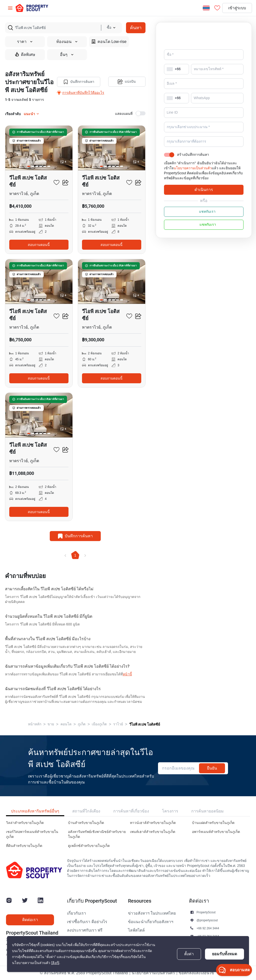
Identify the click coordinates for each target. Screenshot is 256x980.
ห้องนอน (67, 42)
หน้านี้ (127, 674)
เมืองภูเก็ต (99, 724)
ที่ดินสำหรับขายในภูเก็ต (24, 846)
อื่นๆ (67, 55)
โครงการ (170, 811)
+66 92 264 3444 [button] (208, 928)
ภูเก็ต (82, 724)
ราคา (25, 42)
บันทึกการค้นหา (78, 82)
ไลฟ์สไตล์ (136, 930)
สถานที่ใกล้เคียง (86, 811)
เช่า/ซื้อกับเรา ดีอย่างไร (87, 922)
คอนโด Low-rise (109, 42)
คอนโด (66, 724)
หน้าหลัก (35, 724)
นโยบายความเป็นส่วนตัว (193, 168)
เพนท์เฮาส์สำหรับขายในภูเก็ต (153, 832)
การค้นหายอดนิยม (207, 811)
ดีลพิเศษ (25, 54)
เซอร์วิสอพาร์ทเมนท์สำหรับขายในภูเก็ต (32, 834)
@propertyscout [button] (207, 920)
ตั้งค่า (189, 954)
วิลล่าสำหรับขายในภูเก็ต (25, 823)
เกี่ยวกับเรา (76, 913)
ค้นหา (136, 28)
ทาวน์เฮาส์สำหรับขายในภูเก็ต (153, 823)
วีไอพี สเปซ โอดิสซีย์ (145, 724)
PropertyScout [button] (206, 912)
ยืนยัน (212, 768)
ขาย (51, 724)
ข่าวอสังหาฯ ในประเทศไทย (152, 913)
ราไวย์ (118, 724)
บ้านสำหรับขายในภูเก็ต (86, 823)
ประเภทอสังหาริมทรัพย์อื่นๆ (35, 811)
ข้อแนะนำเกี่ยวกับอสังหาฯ (151, 922)
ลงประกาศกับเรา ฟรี (85, 930)
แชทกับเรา (204, 212)
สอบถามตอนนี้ (39, 245)
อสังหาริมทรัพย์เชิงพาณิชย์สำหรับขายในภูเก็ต (97, 834)
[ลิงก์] (55, 963)
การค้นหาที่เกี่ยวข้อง (131, 811)
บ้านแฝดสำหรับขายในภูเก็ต (213, 823)
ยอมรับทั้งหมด (224, 954)
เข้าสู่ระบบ (237, 8)
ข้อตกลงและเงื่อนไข (196, 973)
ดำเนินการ (204, 190)
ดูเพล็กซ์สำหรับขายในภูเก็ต (89, 846)
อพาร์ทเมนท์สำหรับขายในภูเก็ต (216, 832)
